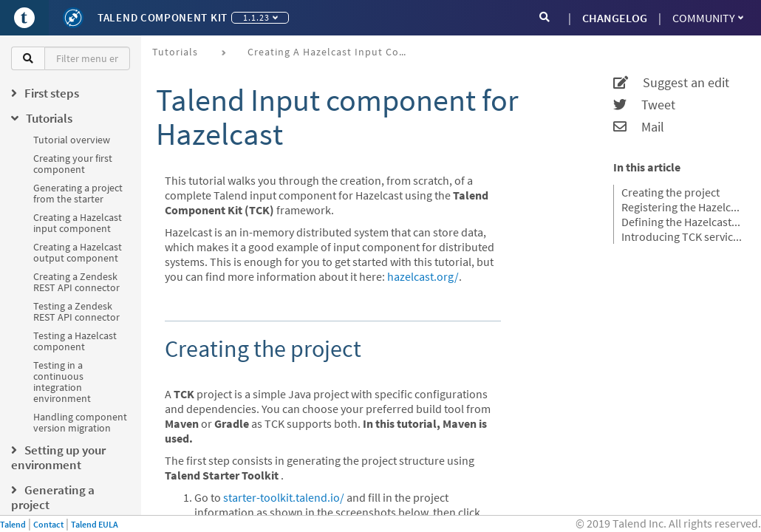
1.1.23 (260, 17)
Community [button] (708, 18)
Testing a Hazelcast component (75, 341)
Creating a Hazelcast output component (78, 252)
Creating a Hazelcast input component (78, 223)
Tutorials (175, 52)
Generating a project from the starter (78, 193)
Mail (639, 127)
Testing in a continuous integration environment (62, 382)
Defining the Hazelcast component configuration (682, 222)
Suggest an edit (671, 83)
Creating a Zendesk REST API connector (76, 282)
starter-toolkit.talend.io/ (284, 497)
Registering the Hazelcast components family (682, 207)
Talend (13, 524)
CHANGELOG (615, 18)
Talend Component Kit (163, 17)
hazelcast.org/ (423, 276)
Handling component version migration (80, 422)
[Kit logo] (73, 18)
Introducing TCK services (682, 236)
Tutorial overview (72, 140)
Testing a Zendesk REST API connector (76, 311)
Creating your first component (73, 164)
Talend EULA (95, 524)
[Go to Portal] (24, 18)
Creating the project (670, 192)
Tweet (644, 105)
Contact (48, 524)
